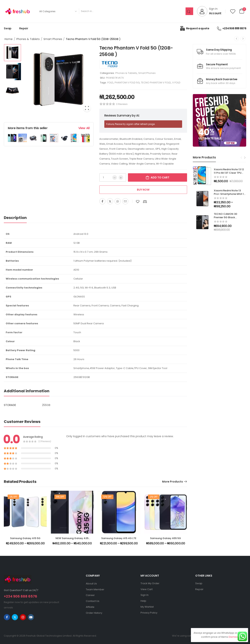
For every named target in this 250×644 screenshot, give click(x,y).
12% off (107, 497)
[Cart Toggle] (242, 11)
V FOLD (176, 83)
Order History (94, 613)
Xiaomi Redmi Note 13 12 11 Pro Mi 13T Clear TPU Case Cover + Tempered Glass (229, 175)
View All (84, 128)
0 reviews (122, 104)
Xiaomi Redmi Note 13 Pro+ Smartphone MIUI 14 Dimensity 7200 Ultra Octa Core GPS (230, 196)
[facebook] (7, 617)
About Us (91, 584)
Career (90, 595)
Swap (8, 28)
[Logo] (18, 11)
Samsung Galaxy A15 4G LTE (119, 538)
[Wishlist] (233, 11)
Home (9, 39)
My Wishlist (147, 607)
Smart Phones (53, 39)
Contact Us (93, 601)
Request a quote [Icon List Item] (195, 28)
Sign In (145, 595)
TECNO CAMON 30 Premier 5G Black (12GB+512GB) (225, 217)
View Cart (147, 589)
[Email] (125, 201)
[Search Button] (189, 11)
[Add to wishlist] (138, 202)
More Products (172, 482)
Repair (24, 28)
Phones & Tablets (28, 39)
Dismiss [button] (233, 637)
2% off (13, 497)
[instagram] (23, 617)
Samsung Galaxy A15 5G (25, 538)
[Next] (243, 39)
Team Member (95, 589)
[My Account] (209, 11)
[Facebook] (102, 201)
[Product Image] (58, 79)
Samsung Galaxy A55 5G (166, 538)
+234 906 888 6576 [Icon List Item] (232, 28)
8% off (60, 497)
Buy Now (143, 190)
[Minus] (115, 177)
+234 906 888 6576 (20, 596)
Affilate (90, 607)
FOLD (110, 83)
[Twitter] (110, 201)
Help (143, 601)
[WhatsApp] (118, 201)
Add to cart (160, 177)
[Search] (132, 11)
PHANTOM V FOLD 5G (127, 83)
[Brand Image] (110, 64)
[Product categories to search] (58, 11)
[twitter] (15, 617)
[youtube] (31, 617)
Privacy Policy (149, 613)
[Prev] (236, 39)
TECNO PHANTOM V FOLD (156, 83)
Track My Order (150, 583)
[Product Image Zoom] (87, 108)
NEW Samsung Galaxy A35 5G (72, 540)
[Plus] (121, 177)
